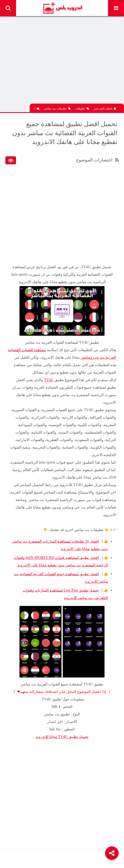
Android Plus (62, 8)
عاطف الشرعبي (105, 108)
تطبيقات (82, 109)
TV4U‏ (49, 380)
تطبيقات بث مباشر (57, 109)
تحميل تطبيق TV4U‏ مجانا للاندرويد (62, 737)
